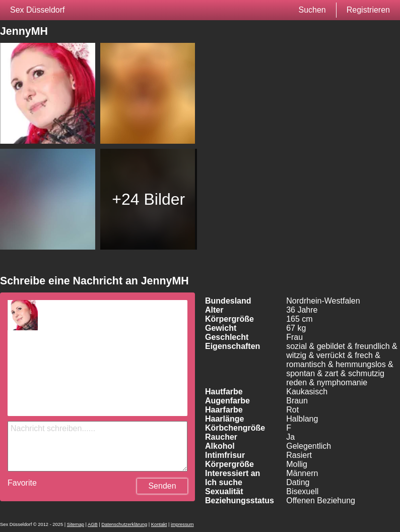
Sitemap (76, 524)
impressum (182, 524)
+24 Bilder (148, 199)
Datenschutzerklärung (124, 524)
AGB (93, 524)
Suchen (312, 10)
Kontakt (159, 524)
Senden (162, 486)
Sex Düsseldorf (38, 10)
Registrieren (368, 10)
